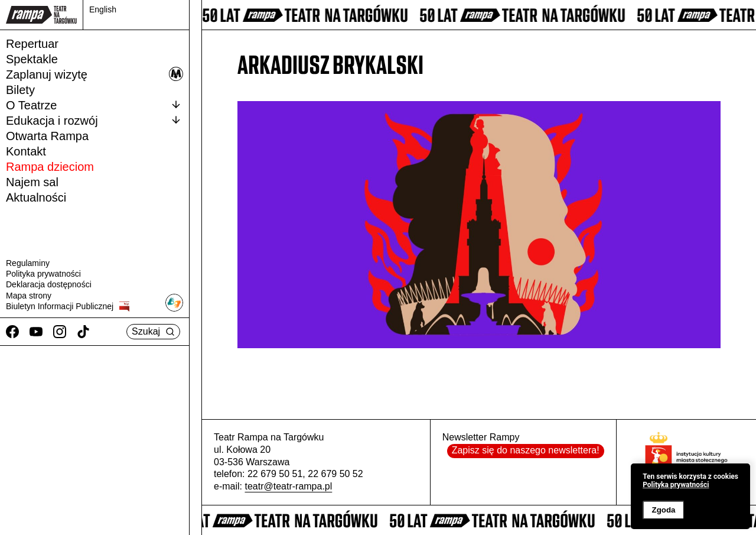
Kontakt (26, 151)
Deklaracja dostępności (49, 284)
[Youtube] (36, 332)
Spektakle (32, 59)
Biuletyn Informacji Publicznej (68, 307)
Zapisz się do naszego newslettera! (526, 450)
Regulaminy (28, 263)
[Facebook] (12, 332)
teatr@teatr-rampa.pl (288, 486)
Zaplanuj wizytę (94, 74)
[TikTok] (83, 332)
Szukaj (153, 331)
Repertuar (32, 44)
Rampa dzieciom (50, 167)
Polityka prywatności (43, 274)
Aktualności (36, 197)
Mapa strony (29, 296)
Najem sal (32, 182)
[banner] (690, 496)
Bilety (20, 90)
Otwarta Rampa (47, 136)
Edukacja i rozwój (94, 120)
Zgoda (663, 510)
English (103, 9)
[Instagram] (60, 332)
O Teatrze (94, 105)
